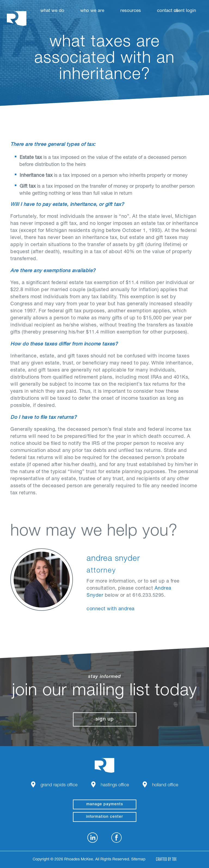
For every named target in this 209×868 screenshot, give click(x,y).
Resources (131, 11)
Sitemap (138, 860)
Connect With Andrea (111, 609)
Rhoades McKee (17, 18)
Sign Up (105, 719)
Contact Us (168, 11)
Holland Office (165, 785)
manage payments (105, 804)
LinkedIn (93, 838)
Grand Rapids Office (59, 785)
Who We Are (92, 11)
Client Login (185, 11)
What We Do (52, 11)
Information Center (104, 817)
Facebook (116, 838)
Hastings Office (115, 785)
